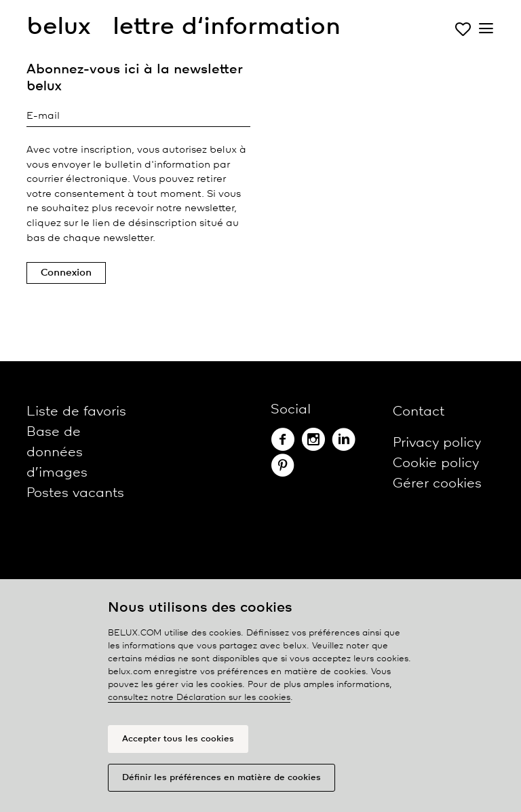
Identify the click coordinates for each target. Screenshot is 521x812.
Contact (419, 412)
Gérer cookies (437, 484)
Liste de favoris (76, 412)
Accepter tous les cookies (178, 739)
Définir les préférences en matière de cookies (221, 778)
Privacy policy (437, 443)
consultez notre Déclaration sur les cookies (199, 698)
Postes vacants (75, 493)
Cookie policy (436, 463)
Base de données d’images (57, 453)
